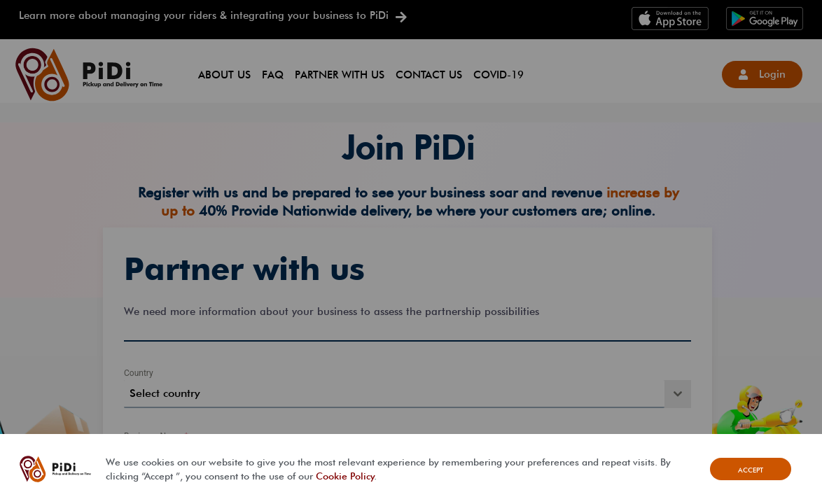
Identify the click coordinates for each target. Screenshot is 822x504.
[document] (411, 252)
